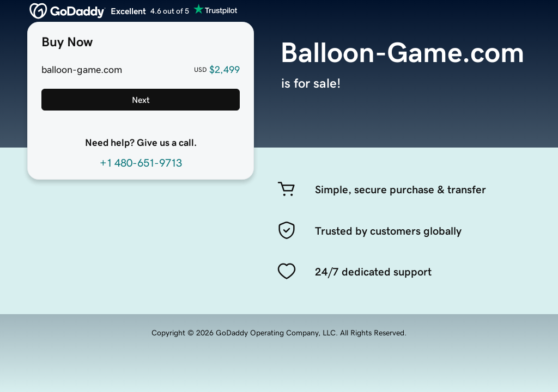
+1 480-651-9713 (141, 163)
